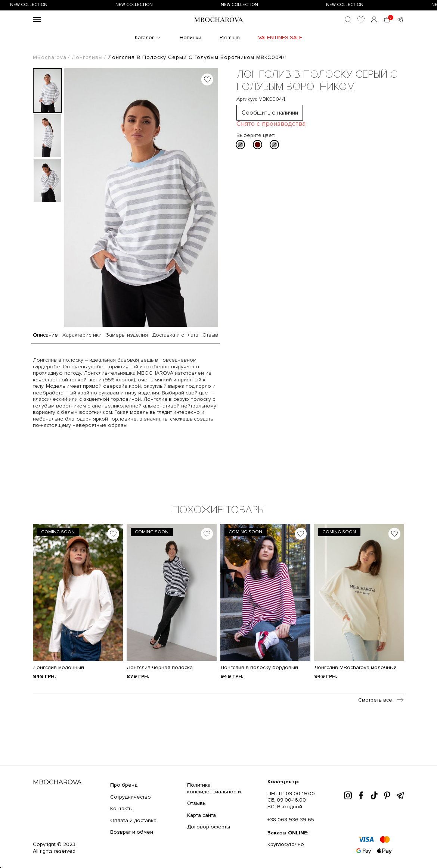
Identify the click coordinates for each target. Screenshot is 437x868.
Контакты (121, 808)
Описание (45, 335)
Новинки (190, 38)
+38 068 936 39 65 (291, 820)
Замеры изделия (127, 335)
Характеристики (82, 335)
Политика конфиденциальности (214, 788)
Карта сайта (202, 815)
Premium (230, 38)
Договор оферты (209, 827)
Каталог (145, 38)
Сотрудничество (131, 797)
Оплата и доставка (133, 820)
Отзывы (197, 803)
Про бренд (124, 785)
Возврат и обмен (132, 832)
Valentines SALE (280, 38)
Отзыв (210, 335)
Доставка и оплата (175, 335)
